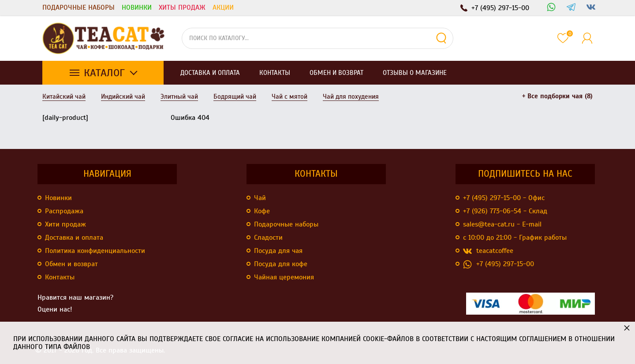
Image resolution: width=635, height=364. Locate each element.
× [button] (627, 328)
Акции (223, 7)
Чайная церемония (284, 277)
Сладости (268, 238)
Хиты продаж (182, 7)
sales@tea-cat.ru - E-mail (502, 224)
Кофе (262, 211)
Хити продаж (65, 224)
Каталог (104, 73)
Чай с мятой (289, 97)
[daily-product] (65, 118)
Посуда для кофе (281, 264)
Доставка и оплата (74, 238)
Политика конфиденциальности (95, 251)
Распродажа (64, 211)
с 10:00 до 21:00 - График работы (515, 238)
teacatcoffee (488, 251)
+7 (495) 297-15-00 (499, 264)
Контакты (60, 277)
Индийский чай (123, 97)
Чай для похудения (351, 97)
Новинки (137, 7)
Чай (260, 198)
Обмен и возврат (71, 264)
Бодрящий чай (235, 97)
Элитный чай (179, 97)
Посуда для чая (278, 251)
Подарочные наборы (78, 7)
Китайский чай (64, 97)
